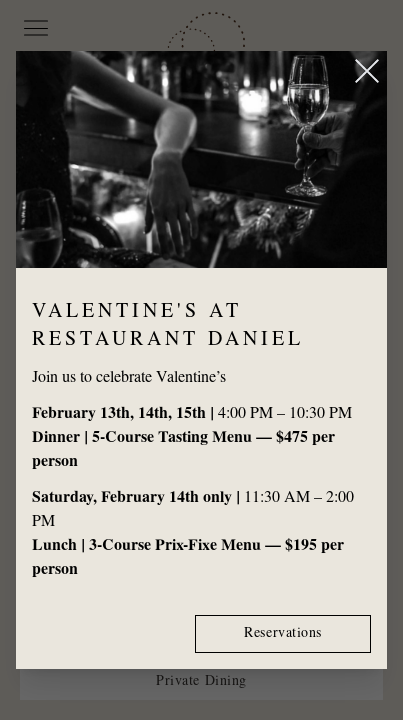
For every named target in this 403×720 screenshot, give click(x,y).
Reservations (283, 634)
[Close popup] (367, 71)
